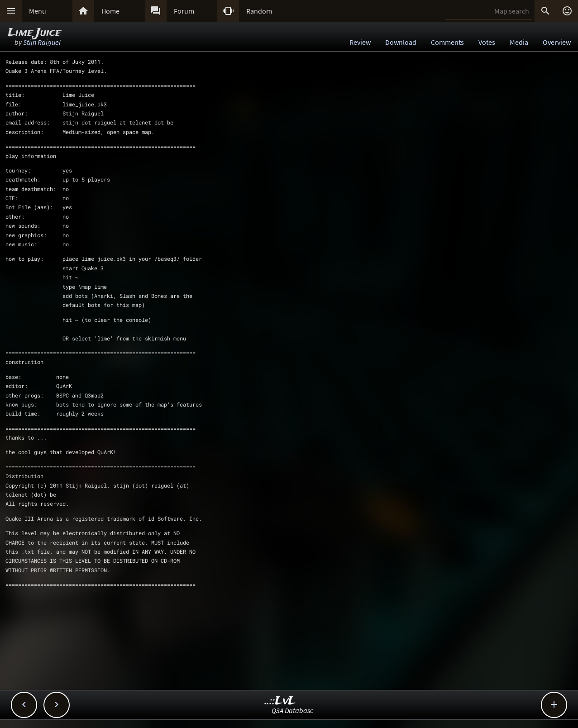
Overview (557, 42)
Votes (487, 42)
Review (360, 42)
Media (519, 42)
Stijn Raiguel (42, 42)
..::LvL (280, 701)
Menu (38, 11)
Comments (447, 42)
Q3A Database (293, 710)
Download (401, 42)
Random (259, 11)
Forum (184, 11)
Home (110, 11)
